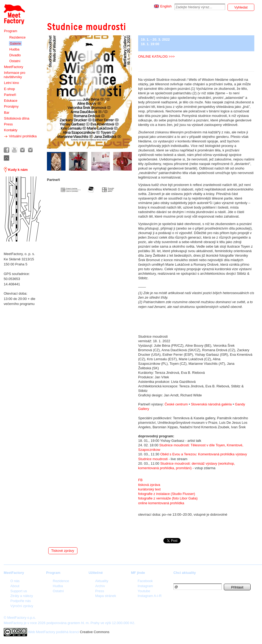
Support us (19, 591)
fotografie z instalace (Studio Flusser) (167, 494)
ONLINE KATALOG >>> (156, 56)
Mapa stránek (106, 596)
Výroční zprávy (22, 606)
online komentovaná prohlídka (161, 503)
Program (11, 31)
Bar (7, 113)
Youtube (144, 591)
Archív (100, 586)
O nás (15, 581)
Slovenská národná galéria (211, 404)
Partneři (10, 95)
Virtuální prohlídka (20, 136)
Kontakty (11, 130)
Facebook (145, 581)
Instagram (145, 586)
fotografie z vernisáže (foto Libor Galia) (168, 498)
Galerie (15, 43)
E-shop (9, 89)
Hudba (14, 49)
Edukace (11, 101)
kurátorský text (149, 489)
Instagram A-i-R (150, 596)
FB (140, 480)
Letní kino (11, 83)
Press (8, 124)
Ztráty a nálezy (22, 596)
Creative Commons (95, 632)
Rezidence (17, 37)
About (15, 586)
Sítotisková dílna (17, 118)
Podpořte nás (21, 601)
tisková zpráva (150, 485)
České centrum (176, 404)
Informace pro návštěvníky (14, 75)
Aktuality (102, 581)
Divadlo (15, 55)
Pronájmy (11, 106)
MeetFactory (14, 67)
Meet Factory (14, 14)
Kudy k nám (16, 170)
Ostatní (15, 61)
